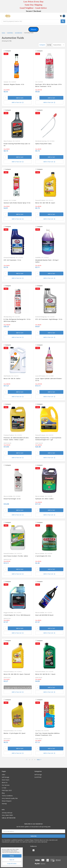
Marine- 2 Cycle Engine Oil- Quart (15, 733)
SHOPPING (38, 777)
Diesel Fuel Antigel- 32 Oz (12, 499)
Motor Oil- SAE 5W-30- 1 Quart (45, 674)
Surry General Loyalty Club (10, 798)
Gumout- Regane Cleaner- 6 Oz (14, 84)
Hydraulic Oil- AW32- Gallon (44, 499)
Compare (41, 45)
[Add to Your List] (18, 102)
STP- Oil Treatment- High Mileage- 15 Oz (49, 319)
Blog (3, 793)
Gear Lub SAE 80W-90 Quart (44, 615)
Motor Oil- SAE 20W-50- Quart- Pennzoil (17, 674)
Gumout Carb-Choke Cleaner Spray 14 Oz (17, 203)
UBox (3, 775)
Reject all (12, 860)
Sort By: (49, 45)
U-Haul (4, 788)
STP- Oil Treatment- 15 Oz (12, 260)
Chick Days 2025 (7, 790)
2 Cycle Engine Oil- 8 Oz (43, 556)
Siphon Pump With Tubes (43, 144)
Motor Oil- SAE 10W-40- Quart (45, 203)
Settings (12, 856)
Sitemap (4, 804)
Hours (33, 29)
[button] (33, 29)
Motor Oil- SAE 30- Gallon (12, 378)
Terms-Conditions (7, 796)
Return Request (7, 801)
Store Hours (6, 780)
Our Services (6, 785)
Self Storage (5, 777)
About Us (5, 782)
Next (39, 760)
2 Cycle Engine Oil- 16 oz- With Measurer (17, 615)
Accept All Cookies (12, 864)
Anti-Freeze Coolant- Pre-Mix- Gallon (16, 556)
